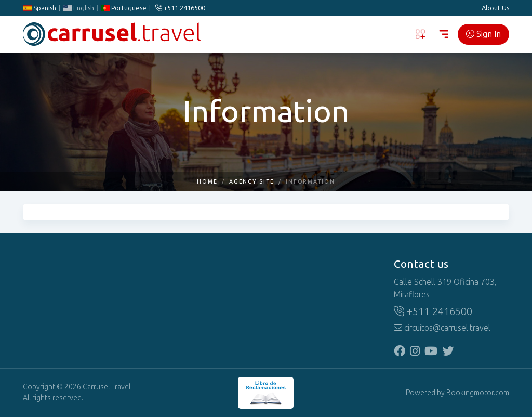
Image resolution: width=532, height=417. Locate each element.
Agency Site (252, 182)
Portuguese (124, 8)
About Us (495, 8)
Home (207, 182)
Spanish (39, 8)
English (78, 8)
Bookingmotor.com (478, 393)
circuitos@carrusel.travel (442, 328)
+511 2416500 (180, 8)
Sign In (483, 34)
